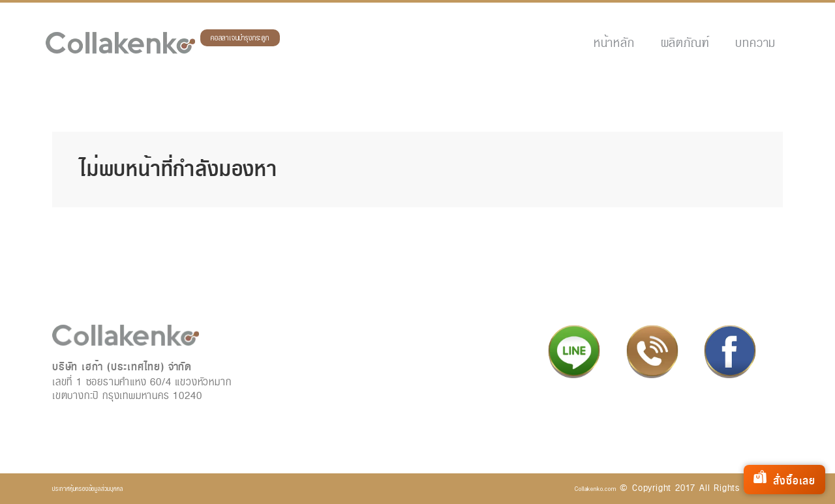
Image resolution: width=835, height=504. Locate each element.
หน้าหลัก (614, 43)
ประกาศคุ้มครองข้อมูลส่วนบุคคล (87, 489)
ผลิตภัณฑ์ (685, 43)
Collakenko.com (595, 489)
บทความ (755, 43)
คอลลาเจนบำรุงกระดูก (240, 38)
